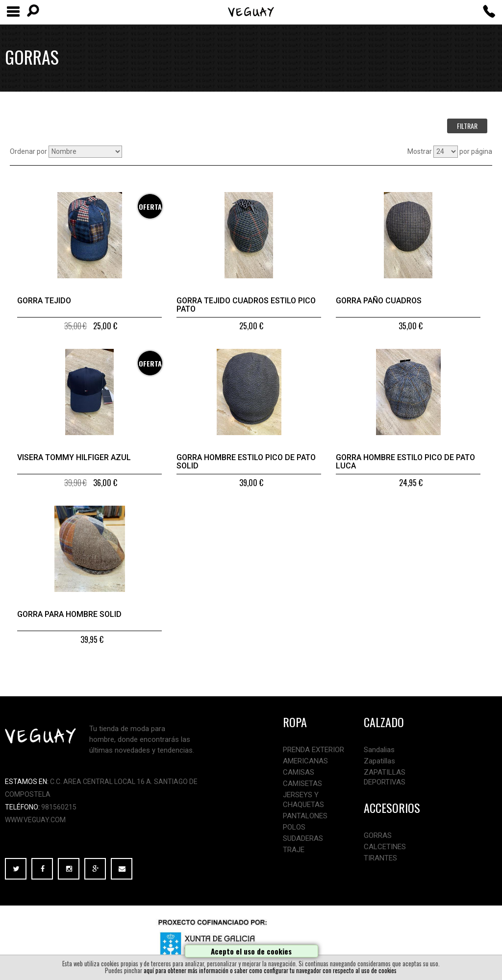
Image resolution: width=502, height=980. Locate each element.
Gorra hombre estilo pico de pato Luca (405, 462)
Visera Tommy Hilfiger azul (74, 457)
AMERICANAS (305, 761)
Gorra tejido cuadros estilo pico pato (246, 305)
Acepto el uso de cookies (251, 951)
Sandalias (379, 750)
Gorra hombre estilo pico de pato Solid (246, 462)
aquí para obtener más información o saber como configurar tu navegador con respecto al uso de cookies (270, 970)
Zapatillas (379, 761)
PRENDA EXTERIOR (314, 750)
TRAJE (294, 850)
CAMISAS (299, 772)
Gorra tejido (44, 301)
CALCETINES (385, 847)
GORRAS (378, 835)
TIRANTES (380, 858)
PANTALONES (305, 816)
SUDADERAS (303, 838)
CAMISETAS (302, 784)
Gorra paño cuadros (379, 301)
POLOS (294, 827)
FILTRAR (467, 126)
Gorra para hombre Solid (69, 614)
